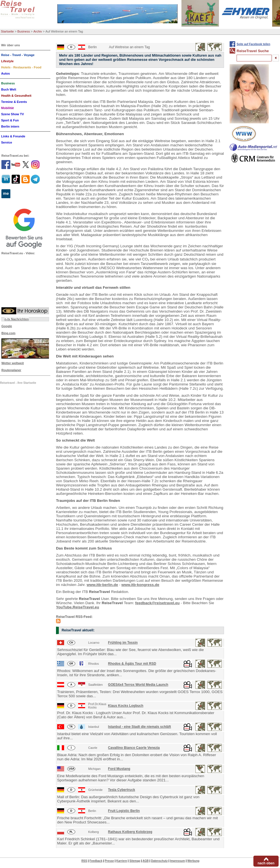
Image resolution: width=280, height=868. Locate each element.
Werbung (193, 861)
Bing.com (8, 333)
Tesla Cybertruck (122, 790)
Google (7, 326)
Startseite (7, 31)
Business (24, 31)
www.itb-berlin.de (102, 585)
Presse (109, 861)
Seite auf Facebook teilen (253, 44)
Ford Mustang (119, 769)
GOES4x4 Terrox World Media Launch (138, 685)
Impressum (177, 861)
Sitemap (135, 861)
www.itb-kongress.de (140, 585)
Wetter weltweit (13, 363)
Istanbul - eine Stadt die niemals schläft (140, 727)
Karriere (122, 861)
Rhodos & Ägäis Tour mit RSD (132, 664)
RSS (84, 861)
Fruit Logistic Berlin (124, 811)
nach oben (266, 863)
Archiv (38, 31)
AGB (146, 861)
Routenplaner (11, 370)
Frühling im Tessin (123, 643)
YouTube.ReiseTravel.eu (78, 607)
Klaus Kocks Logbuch (126, 706)
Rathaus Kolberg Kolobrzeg (130, 832)
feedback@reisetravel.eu (158, 603)
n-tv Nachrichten (17, 319)
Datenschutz (159, 861)
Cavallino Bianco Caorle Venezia (134, 748)
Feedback (96, 861)
